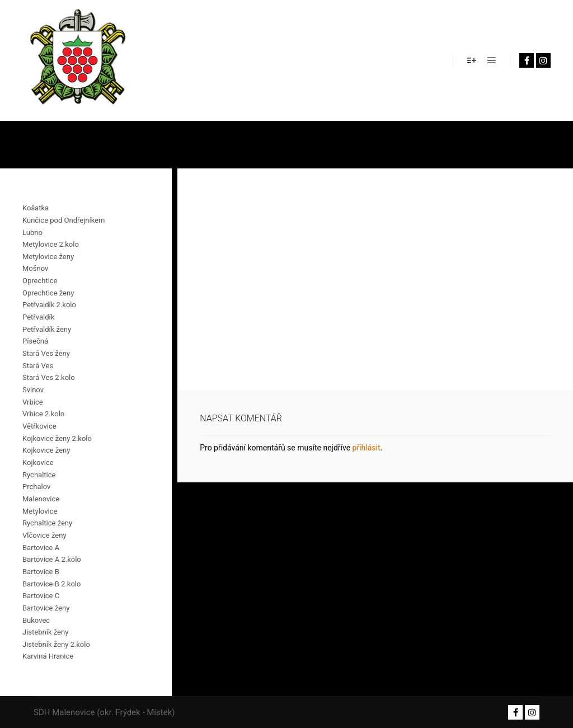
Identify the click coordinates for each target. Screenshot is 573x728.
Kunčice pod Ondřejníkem (64, 220)
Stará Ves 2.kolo (49, 377)
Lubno (32, 233)
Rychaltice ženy (47, 523)
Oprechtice (40, 281)
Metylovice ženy (48, 257)
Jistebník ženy (45, 632)
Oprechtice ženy (48, 293)
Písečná (35, 341)
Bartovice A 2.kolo (52, 559)
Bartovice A (41, 548)
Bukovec (36, 620)
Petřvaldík (38, 317)
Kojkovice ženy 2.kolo (57, 438)
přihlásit (367, 448)
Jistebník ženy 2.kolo (56, 644)
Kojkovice (38, 462)
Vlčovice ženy (44, 535)
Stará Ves (38, 366)
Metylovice (40, 511)
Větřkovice (39, 426)
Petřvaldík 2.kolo (49, 305)
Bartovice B (41, 572)
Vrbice (33, 402)
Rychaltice (39, 475)
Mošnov (35, 268)
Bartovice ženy (46, 608)
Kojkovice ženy (46, 450)
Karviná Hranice (48, 656)
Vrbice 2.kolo (43, 414)
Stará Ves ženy (46, 353)
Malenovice (41, 499)
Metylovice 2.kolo (51, 244)
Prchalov (36, 487)
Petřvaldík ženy (47, 329)
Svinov (33, 390)
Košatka (36, 208)
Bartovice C (41, 596)
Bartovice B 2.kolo (51, 584)
